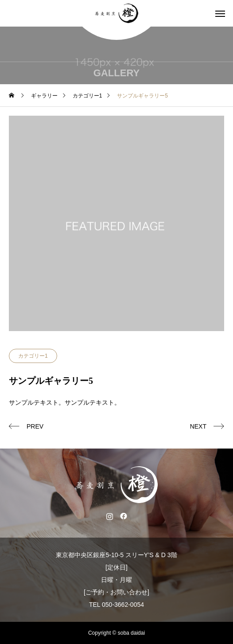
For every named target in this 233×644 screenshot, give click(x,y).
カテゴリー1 (33, 356)
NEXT (198, 426)
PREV (35, 426)
